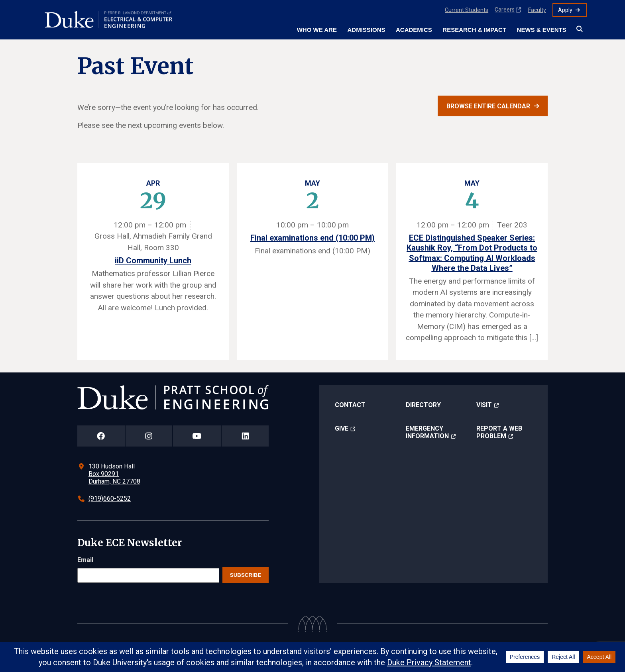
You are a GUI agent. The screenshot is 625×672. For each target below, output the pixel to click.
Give (342, 428)
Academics (414, 30)
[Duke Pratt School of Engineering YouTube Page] (197, 436)
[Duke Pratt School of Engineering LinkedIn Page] (245, 436)
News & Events (542, 30)
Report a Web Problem (499, 432)
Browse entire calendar (488, 106)
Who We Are (317, 30)
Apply (565, 10)
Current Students (467, 10)
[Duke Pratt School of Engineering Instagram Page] (149, 436)
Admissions (366, 30)
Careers (505, 10)
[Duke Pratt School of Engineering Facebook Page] (101, 436)
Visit (484, 405)
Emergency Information (427, 432)
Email (85, 560)
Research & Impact (474, 30)
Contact (350, 405)
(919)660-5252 (110, 499)
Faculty (537, 10)
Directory (423, 405)
